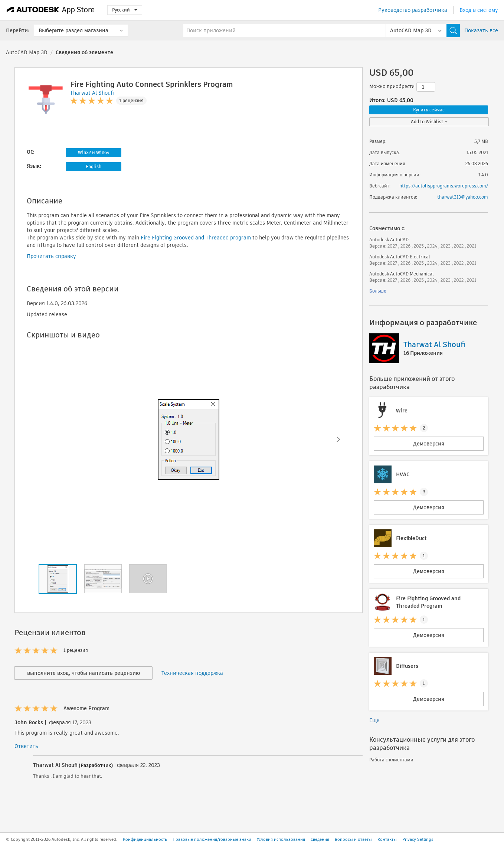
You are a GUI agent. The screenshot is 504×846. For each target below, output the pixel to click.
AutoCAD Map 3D (27, 52)
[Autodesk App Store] (51, 10)
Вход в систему (479, 10)
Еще (374, 720)
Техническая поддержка (192, 673)
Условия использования (281, 839)
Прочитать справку (51, 256)
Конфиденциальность (145, 839)
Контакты (387, 839)
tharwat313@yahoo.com (463, 197)
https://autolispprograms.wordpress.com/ (444, 186)
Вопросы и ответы (353, 839)
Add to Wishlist (429, 122)
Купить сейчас (429, 110)
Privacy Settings (418, 839)
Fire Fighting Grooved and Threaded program (196, 238)
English (94, 166)
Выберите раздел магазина (73, 30)
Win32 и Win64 (94, 152)
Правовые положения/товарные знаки (212, 839)
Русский (125, 10)
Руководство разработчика (413, 10)
